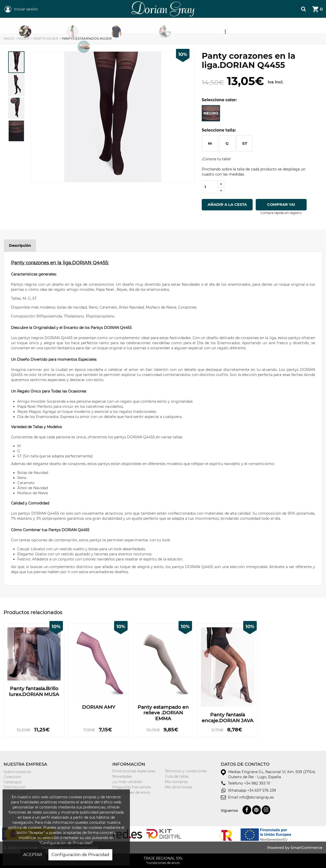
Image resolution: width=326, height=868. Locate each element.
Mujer (103, 26)
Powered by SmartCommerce (295, 848)
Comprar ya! (281, 205)
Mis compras (176, 782)
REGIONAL (59, 26)
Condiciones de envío (131, 792)
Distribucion (15, 787)
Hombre (149, 26)
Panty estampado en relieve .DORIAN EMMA (163, 713)
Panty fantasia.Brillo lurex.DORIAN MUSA (34, 692)
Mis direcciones (179, 787)
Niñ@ (194, 26)
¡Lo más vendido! (127, 782)
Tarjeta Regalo (248, 26)
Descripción (20, 245)
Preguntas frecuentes (132, 787)
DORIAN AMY (99, 707)
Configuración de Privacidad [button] (80, 855)
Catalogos (13, 782)
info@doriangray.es (256, 797)
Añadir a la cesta (227, 205)
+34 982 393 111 (257, 783)
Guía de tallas (177, 776)
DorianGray (141, 3)
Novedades (122, 776)
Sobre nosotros (17, 772)
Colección (12, 777)
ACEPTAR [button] (33, 855)
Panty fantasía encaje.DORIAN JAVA (228, 718)
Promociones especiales (134, 771)
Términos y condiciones (186, 771)
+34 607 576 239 (262, 790)
